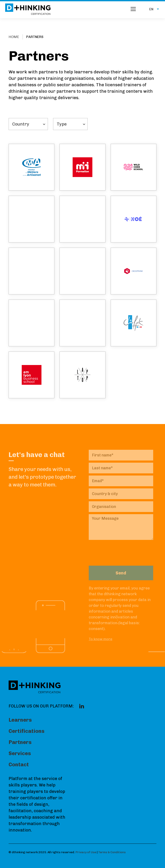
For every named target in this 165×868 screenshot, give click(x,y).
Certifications (27, 731)
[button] (152, 9)
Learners (20, 720)
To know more (101, 639)
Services (20, 753)
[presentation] (121, 550)
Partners (20, 742)
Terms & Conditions (112, 852)
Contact (19, 764)
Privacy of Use (86, 852)
